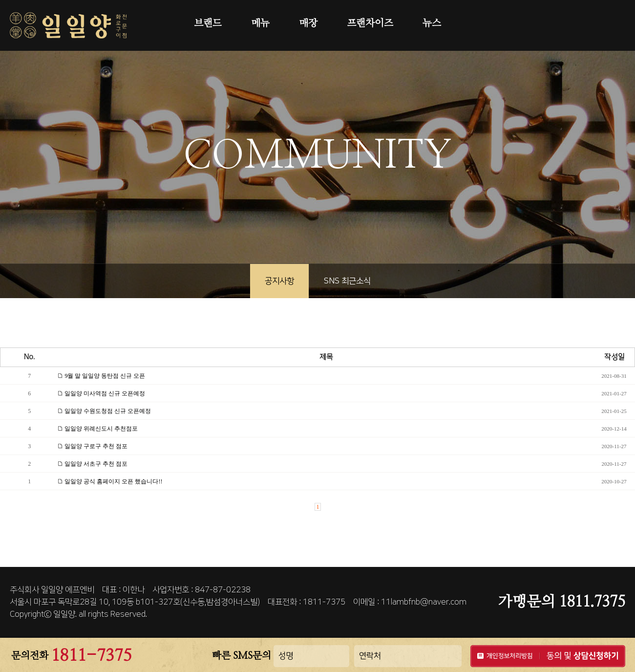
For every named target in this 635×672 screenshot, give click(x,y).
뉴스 (432, 23)
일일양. (65, 614)
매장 (308, 23)
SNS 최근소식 (347, 281)
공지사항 (279, 281)
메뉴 (260, 23)
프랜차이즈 (370, 23)
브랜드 (208, 23)
